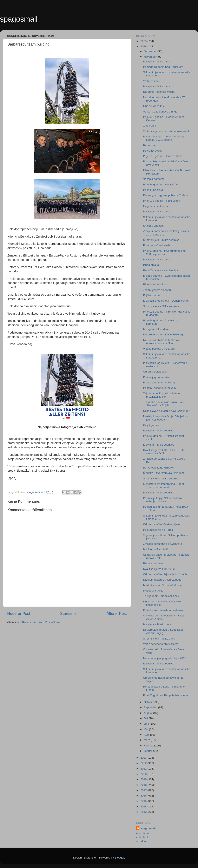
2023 (144, 758)
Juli (146, 718)
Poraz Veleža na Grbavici (159, 468)
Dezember (151, 51)
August (148, 713)
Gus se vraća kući (154, 106)
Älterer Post (117, 613)
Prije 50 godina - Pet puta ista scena (166, 695)
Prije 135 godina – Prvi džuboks (163, 156)
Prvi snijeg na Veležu (156, 377)
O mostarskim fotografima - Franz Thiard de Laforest (164, 486)
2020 (144, 774)
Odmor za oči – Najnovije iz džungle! (166, 574)
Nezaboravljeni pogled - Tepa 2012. (165, 658)
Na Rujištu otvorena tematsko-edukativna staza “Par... (162, 342)
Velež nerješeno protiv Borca (161, 644)
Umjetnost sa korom (156, 206)
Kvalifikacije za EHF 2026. (159, 569)
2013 (144, 812)
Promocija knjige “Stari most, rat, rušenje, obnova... (163, 500)
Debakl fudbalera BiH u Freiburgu (164, 334)
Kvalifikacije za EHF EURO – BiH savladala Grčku (164, 452)
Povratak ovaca (153, 151)
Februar (149, 746)
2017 (144, 790)
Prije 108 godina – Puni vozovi (162, 201)
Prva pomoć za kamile (157, 245)
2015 (144, 801)
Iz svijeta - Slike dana (156, 329)
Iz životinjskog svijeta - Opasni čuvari (166, 301)
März (147, 740)
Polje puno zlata (153, 190)
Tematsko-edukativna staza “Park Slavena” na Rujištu (164, 404)
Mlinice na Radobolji (156, 549)
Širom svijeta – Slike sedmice (161, 240)
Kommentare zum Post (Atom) (41, 622)
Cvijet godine (151, 425)
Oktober (149, 702)
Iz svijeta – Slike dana (157, 61)
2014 (144, 807)
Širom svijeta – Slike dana (159, 639)
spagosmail (19, 19)
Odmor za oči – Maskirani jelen (162, 524)
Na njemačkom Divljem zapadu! (163, 580)
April (147, 735)
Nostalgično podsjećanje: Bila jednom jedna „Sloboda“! (166, 418)
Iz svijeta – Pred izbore (157, 624)
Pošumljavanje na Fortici (158, 530)
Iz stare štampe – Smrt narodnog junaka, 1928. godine (163, 138)
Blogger (119, 858)
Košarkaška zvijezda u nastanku (163, 610)
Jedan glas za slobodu (157, 290)
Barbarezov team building (159, 382)
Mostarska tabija (153, 591)
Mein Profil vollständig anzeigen (143, 837)
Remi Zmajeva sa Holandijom (161, 270)
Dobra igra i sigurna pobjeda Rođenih (166, 195)
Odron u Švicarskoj (155, 372)
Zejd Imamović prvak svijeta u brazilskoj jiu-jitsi (161, 395)
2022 (144, 763)
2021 (144, 769)
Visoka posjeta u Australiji (159, 349)
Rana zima (150, 145)
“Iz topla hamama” (154, 179)
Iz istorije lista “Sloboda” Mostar (163, 585)
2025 (144, 41)
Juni (147, 724)
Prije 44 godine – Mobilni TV (161, 184)
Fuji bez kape (151, 295)
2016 (144, 796)
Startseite (68, 613)
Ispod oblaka (151, 265)
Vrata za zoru (151, 81)
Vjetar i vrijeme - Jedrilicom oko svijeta (167, 131)
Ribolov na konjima (155, 284)
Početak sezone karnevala (159, 388)
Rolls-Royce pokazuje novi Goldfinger (166, 411)
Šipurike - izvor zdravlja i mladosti (164, 473)
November (151, 57)
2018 (144, 785)
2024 (144, 46)
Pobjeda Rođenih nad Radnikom (163, 67)
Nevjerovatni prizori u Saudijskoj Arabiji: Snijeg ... (163, 631)
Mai (146, 729)
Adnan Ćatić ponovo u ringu (160, 112)
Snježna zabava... (154, 226)
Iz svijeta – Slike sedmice (159, 430)
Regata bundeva (153, 563)
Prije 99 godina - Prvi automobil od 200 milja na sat (164, 252)
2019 (144, 779)
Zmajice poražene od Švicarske (163, 544)
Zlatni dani (150, 126)
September (151, 707)
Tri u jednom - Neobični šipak (161, 596)
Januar (148, 751)
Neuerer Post (19, 613)
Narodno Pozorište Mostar (159, 92)
